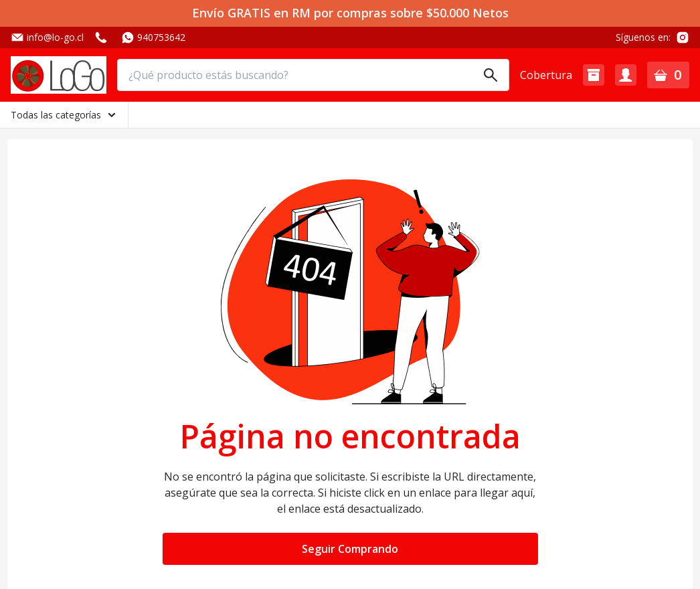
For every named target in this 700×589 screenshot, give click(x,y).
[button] (594, 75)
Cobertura (546, 75)
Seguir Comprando (350, 549)
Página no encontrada (350, 436)
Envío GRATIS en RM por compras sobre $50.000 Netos (350, 13)
